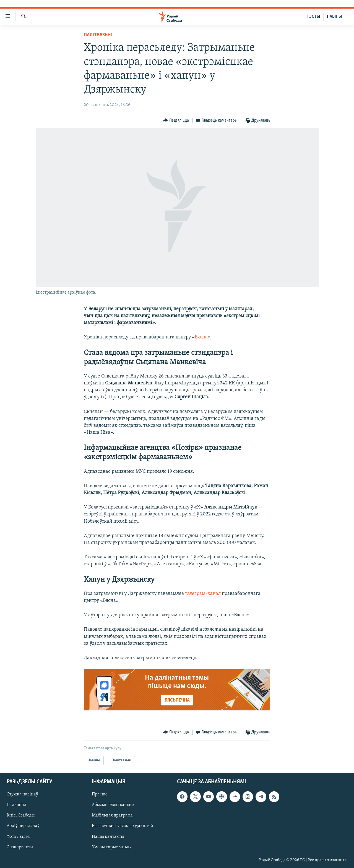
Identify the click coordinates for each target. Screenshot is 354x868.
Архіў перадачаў (23, 826)
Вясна (201, 337)
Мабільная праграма (112, 816)
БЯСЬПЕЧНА (177, 700)
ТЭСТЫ (313, 17)
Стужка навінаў (22, 795)
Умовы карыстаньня (112, 847)
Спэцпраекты (20, 847)
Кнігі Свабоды (21, 816)
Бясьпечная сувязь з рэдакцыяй (123, 826)
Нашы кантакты (108, 837)
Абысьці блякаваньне (113, 805)
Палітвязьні (98, 35)
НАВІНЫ (334, 17)
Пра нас (100, 795)
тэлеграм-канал (203, 594)
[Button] (176, 121)
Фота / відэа (18, 837)
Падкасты (16, 805)
